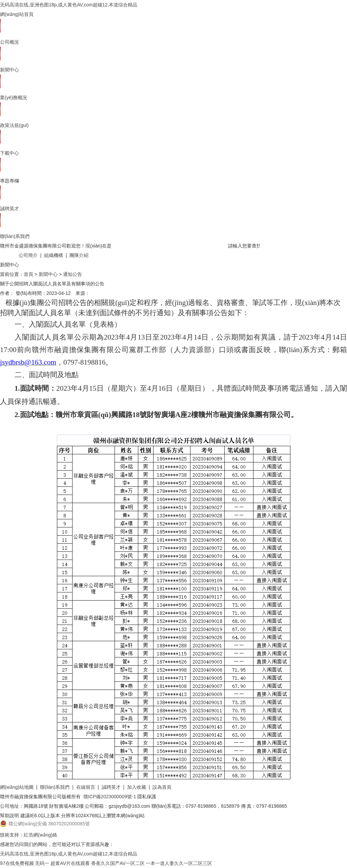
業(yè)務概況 (14, 97)
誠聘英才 (9, 209)
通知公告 (73, 274)
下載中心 (9, 153)
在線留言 (86, 787)
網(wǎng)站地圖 (17, 787)
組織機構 (54, 255)
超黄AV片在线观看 (70, 863)
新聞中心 (9, 70)
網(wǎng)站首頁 (17, 14)
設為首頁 (162, 787)
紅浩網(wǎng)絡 (40, 835)
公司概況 (9, 42)
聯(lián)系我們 (15, 236)
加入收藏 (137, 787)
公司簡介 (28, 255)
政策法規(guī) (14, 125)
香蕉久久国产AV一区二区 (118, 863)
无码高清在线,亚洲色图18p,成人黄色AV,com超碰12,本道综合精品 (69, 5)
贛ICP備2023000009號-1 (110, 797)
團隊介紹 (79, 255)
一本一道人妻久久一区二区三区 (179, 863)
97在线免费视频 (17, 863)
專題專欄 (9, 181)
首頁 (28, 274)
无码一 (42, 863)
